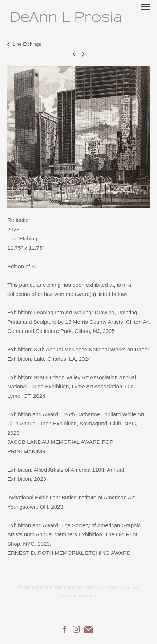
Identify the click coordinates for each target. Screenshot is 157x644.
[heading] (66, 17)
